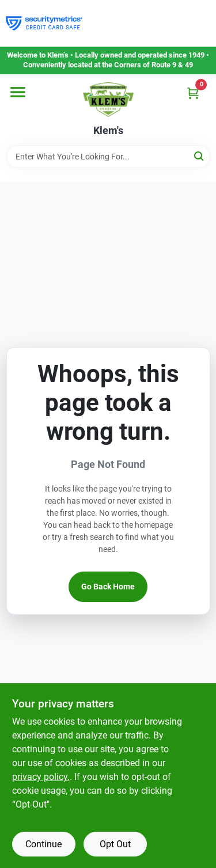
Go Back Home (108, 587)
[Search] (200, 156)
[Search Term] (108, 157)
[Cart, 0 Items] (193, 93)
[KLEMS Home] (108, 100)
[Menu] (18, 92)
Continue (43, 844)
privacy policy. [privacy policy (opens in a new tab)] (41, 777)
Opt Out (115, 844)
